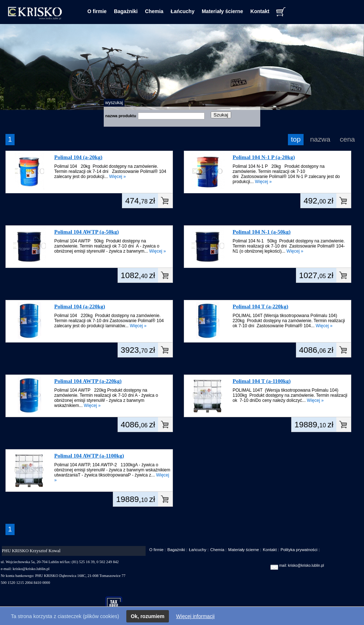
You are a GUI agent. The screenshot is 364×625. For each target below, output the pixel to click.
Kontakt (260, 11)
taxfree (117, 605)
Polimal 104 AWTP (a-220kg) (88, 381)
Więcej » (118, 177)
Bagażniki (126, 11)
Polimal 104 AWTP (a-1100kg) (89, 456)
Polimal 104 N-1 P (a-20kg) (264, 157)
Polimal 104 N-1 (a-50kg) (262, 232)
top (296, 139)
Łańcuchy (183, 11)
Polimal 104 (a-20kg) (78, 157)
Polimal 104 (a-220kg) (80, 306)
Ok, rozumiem (148, 616)
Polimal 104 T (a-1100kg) (262, 381)
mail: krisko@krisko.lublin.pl (302, 565)
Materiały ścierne (222, 11)
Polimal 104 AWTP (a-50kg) (87, 232)
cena (347, 139)
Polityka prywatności (299, 550)
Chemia (154, 11)
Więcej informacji (195, 616)
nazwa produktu (121, 116)
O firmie (97, 11)
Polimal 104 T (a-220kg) (260, 306)
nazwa (320, 139)
